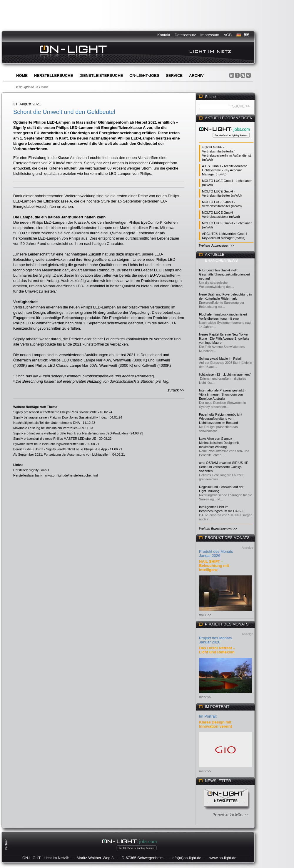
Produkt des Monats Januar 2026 (216, 554)
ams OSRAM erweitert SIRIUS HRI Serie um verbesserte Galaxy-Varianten (224, 467)
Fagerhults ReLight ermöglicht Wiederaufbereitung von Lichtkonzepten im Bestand (221, 419)
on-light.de (26, 87)
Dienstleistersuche (101, 75)
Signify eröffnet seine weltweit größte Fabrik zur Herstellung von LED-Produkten (70, 433)
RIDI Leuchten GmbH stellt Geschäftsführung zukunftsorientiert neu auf (225, 274)
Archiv (196, 75)
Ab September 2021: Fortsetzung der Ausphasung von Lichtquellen (61, 454)
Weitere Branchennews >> (218, 529)
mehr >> (205, 615)
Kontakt (164, 35)
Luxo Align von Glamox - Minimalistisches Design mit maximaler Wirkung (219, 443)
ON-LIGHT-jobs (144, 75)
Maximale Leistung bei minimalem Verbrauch (45, 428)
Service (174, 75)
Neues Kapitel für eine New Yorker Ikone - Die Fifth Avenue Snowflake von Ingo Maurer (224, 338)
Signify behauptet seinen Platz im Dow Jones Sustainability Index (60, 417)
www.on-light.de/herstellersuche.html (71, 475)
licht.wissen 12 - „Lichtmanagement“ (225, 374)
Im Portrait (208, 716)
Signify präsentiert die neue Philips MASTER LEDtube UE (55, 439)
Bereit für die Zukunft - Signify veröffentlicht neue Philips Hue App (60, 449)
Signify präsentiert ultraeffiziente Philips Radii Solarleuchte (55, 412)
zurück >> (176, 390)
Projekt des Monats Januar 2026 (215, 640)
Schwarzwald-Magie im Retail (220, 359)
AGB (228, 35)
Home (22, 75)
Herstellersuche (54, 75)
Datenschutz (185, 35)
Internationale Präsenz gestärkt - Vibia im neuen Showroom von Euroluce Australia (222, 394)
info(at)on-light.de (187, 858)
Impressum (210, 35)
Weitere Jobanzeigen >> (217, 245)
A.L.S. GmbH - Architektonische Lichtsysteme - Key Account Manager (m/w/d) (225, 170)
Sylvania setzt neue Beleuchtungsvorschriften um (49, 444)
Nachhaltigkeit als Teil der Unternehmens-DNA (46, 423)
